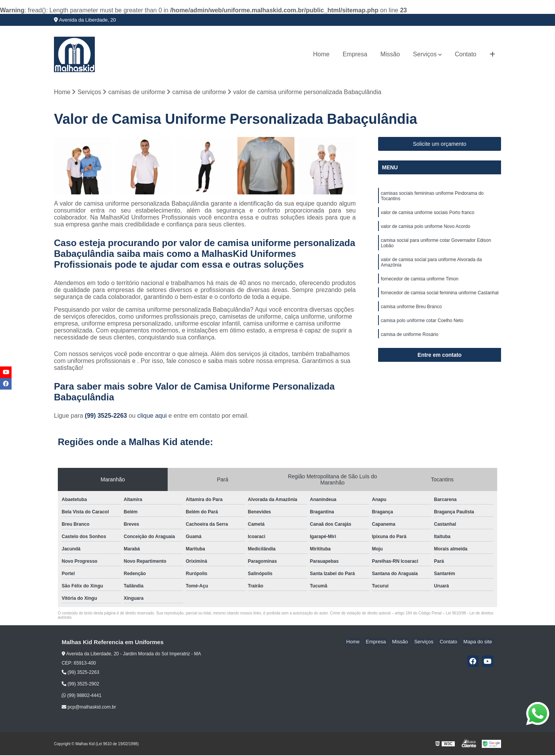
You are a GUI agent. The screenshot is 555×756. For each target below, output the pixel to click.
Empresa (355, 54)
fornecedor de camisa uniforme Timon (420, 284)
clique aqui (152, 416)
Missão (390, 54)
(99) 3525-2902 (80, 685)
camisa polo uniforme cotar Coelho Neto (422, 328)
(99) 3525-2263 (107, 416)
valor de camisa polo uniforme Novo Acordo (425, 229)
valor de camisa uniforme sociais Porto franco (428, 214)
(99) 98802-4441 (82, 696)
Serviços (425, 54)
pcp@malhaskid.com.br (89, 708)
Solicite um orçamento (440, 145)
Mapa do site (479, 642)
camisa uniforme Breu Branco (411, 313)
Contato (466, 54)
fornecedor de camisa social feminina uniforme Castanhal (440, 299)
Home (321, 54)
